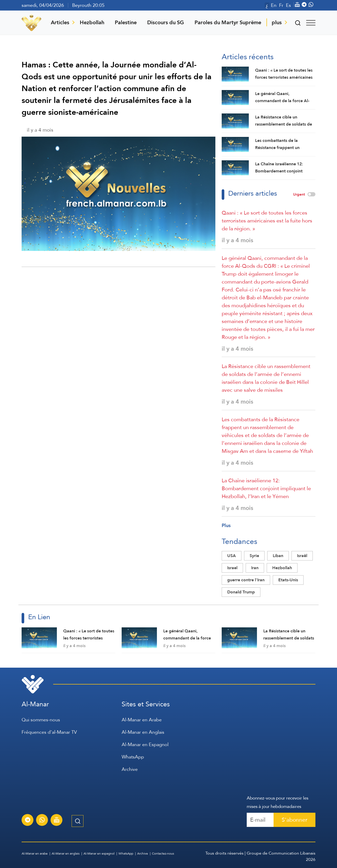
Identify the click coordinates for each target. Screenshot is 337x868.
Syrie (254, 556)
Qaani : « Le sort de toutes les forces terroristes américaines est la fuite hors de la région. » (267, 221)
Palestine (126, 22)
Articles (60, 22)
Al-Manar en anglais (66, 854)
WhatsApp (133, 757)
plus (277, 22)
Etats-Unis (288, 580)
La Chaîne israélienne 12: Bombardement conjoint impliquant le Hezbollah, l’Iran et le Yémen (266, 488)
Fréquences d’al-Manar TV (49, 732)
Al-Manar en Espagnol (145, 744)
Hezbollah (92, 22)
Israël (302, 556)
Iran (255, 568)
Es (288, 5)
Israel (232, 568)
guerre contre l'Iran (246, 580)
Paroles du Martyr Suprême (228, 22)
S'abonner (294, 820)
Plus (226, 525)
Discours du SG (166, 22)
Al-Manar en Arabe (142, 720)
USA (232, 556)
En (274, 5)
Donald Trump (241, 592)
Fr (281, 5)
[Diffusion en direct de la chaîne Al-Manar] (57, 821)
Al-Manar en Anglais (143, 732)
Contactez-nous (163, 854)
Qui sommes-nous (41, 720)
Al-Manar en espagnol (99, 854)
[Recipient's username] (260, 820)
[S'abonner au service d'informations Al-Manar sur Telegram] (28, 821)
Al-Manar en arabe (35, 854)
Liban (278, 556)
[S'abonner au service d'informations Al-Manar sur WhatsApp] (42, 821)
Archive (130, 769)
